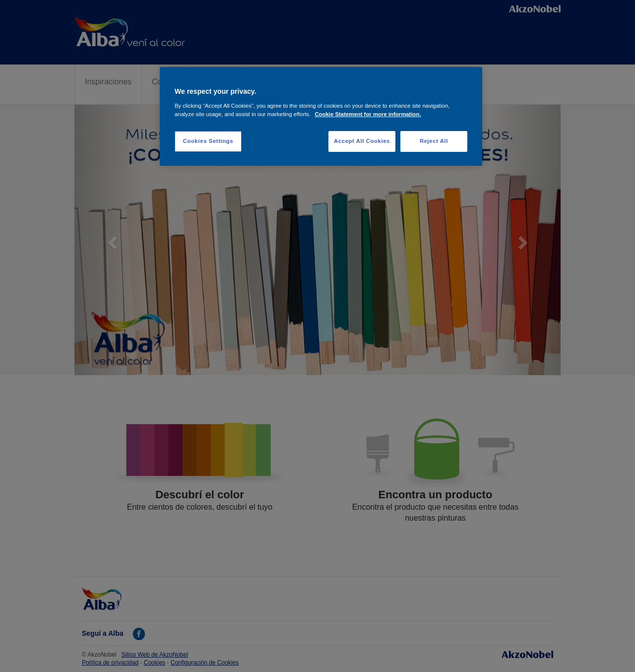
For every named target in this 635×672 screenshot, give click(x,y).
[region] (321, 116)
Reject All (434, 141)
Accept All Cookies (362, 141)
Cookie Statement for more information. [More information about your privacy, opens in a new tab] (368, 114)
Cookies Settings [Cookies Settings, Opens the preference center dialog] (208, 141)
